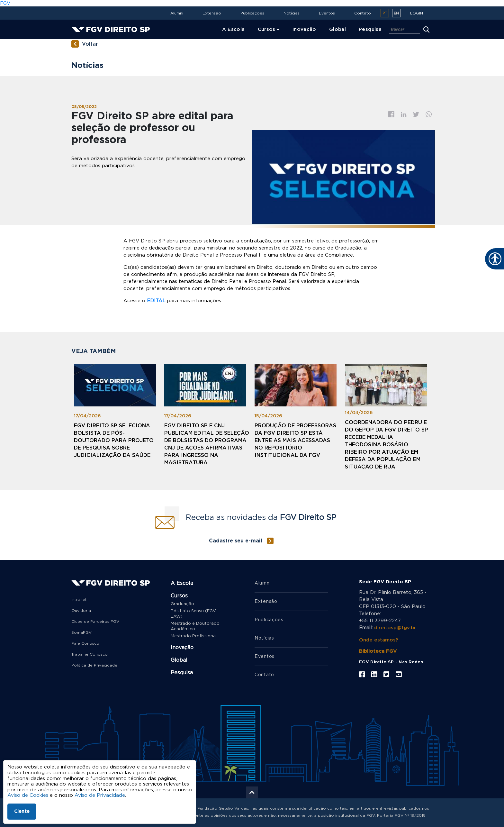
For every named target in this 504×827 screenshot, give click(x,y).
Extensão (212, 13)
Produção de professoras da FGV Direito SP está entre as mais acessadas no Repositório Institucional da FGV (295, 441)
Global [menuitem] (337, 29)
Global (179, 660)
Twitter (416, 114)
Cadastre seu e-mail (236, 541)
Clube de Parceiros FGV (95, 622)
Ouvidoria (81, 611)
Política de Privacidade (94, 665)
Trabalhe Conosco (90, 654)
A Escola (182, 583)
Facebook (391, 114)
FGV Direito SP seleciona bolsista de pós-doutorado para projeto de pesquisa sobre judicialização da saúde (114, 441)
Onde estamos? (378, 640)
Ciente (22, 812)
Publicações (252, 13)
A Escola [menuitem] (234, 29)
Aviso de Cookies (28, 795)
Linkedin (404, 114)
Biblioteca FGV (378, 651)
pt (385, 13)
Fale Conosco (85, 643)
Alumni (177, 13)
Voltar (90, 44)
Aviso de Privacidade (100, 795)
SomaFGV (81, 632)
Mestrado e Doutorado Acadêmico (195, 626)
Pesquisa (182, 673)
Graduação (182, 604)
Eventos (327, 13)
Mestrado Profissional (194, 636)
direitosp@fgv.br (395, 628)
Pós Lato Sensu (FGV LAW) (193, 614)
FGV (5, 3)
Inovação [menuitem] (304, 29)
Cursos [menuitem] (267, 29)
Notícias (292, 13)
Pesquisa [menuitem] (370, 29)
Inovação (182, 648)
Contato (363, 13)
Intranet (79, 600)
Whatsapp (429, 114)
